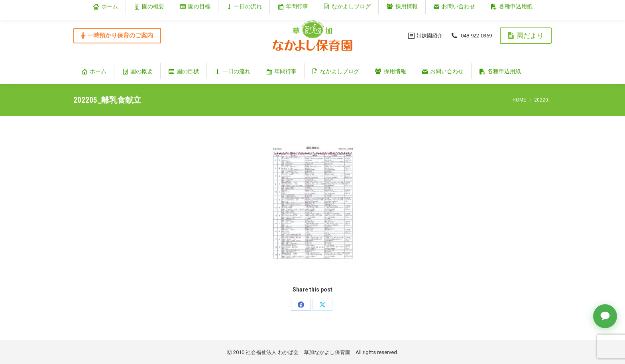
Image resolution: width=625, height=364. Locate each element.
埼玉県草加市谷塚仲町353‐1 (517, 7)
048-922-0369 (471, 35)
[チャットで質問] (605, 316)
